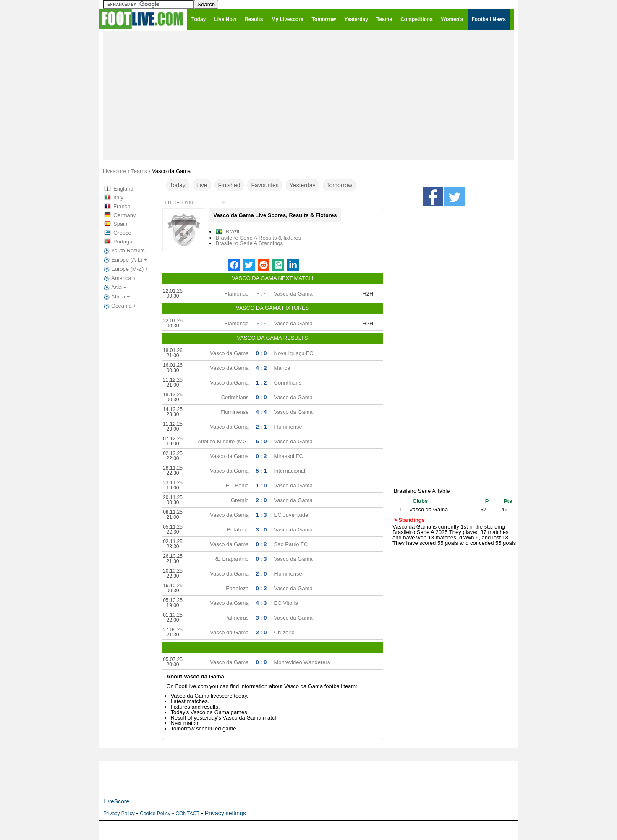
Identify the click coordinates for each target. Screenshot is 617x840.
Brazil (233, 232)
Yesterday (303, 185)
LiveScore (116, 801)
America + (119, 278)
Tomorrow (339, 185)
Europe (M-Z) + (125, 269)
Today (178, 185)
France (122, 206)
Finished (229, 185)
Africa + (116, 297)
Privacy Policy (119, 814)
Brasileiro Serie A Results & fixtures (259, 238)
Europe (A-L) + (125, 260)
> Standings (409, 520)
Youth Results (123, 251)
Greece (122, 233)
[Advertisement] (308, 95)
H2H (368, 294)
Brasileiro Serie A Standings (249, 243)
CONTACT (187, 814)
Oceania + (119, 306)
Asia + (114, 288)
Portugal (123, 242)
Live (202, 185)
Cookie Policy (155, 814)
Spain (120, 224)
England (123, 189)
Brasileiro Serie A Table (422, 491)
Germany (124, 215)
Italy (118, 198)
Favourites (265, 185)
